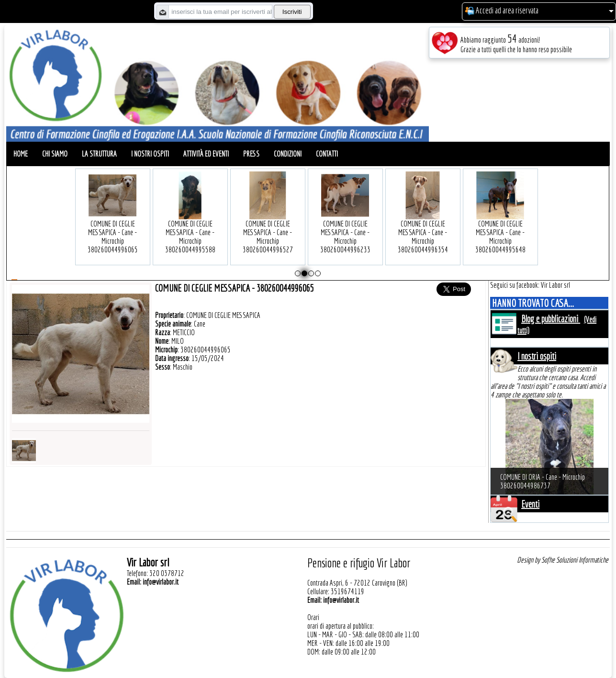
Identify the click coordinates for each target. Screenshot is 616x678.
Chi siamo (55, 154)
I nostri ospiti (150, 154)
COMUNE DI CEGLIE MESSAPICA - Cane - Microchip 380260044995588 (190, 222)
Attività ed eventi (206, 154)
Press (251, 154)
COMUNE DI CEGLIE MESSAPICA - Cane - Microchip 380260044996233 (345, 222)
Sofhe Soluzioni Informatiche (575, 560)
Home (21, 154)
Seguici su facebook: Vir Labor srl (530, 285)
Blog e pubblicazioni (551, 319)
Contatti (327, 154)
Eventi (530, 504)
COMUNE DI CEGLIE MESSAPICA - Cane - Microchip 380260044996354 (423, 222)
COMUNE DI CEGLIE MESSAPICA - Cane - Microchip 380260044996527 (268, 222)
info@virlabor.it (161, 582)
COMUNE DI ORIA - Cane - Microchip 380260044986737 (543, 481)
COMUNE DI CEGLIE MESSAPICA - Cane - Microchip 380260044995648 (500, 222)
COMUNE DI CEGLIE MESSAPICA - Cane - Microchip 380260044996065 (113, 222)
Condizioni (288, 154)
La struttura (99, 154)
